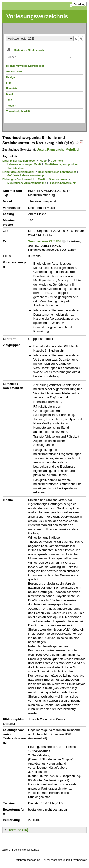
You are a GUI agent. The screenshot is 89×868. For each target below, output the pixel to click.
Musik (10, 94)
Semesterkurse (59, 179)
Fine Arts (12, 88)
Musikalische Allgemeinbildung (27, 183)
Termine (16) (18, 830)
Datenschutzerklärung (27, 860)
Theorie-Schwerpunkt (63, 183)
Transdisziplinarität (18, 111)
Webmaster (80, 860)
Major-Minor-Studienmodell (19, 161)
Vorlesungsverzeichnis (37, 16)
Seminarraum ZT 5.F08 (45, 241)
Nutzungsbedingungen (57, 860)
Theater (11, 106)
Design (11, 77)
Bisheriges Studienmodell (30, 50)
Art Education (15, 71)
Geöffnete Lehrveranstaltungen (27, 175)
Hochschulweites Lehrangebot (25, 66)
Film (9, 83)
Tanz (9, 100)
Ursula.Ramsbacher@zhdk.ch (59, 150)
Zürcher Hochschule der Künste (21, 850)
